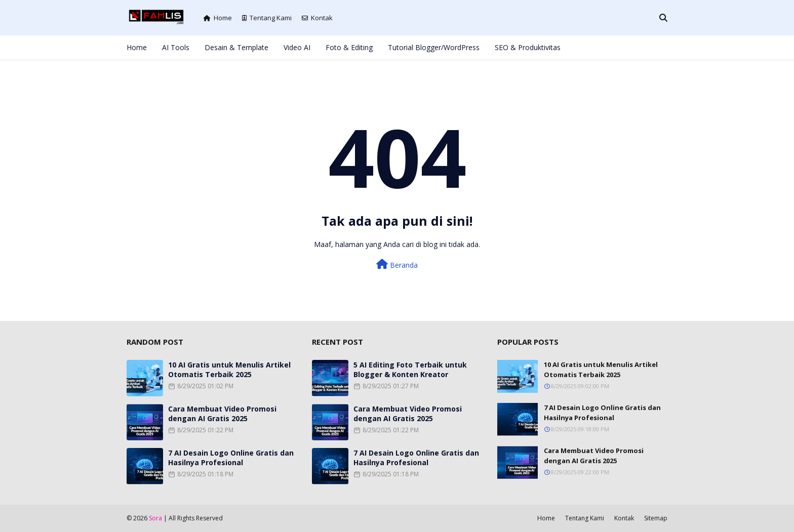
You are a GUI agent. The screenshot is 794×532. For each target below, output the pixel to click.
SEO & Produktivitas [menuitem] (528, 47)
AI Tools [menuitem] (176, 47)
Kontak (317, 18)
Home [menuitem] (137, 47)
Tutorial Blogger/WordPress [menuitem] (434, 47)
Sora (155, 518)
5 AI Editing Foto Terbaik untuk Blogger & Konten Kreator (410, 370)
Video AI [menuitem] (297, 47)
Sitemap (656, 518)
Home (218, 18)
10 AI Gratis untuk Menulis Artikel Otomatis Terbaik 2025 (229, 370)
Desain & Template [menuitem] (236, 47)
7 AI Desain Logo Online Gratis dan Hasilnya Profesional (231, 458)
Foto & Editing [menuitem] (349, 47)
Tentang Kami (267, 18)
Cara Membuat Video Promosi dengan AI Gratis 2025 (222, 414)
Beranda (397, 264)
